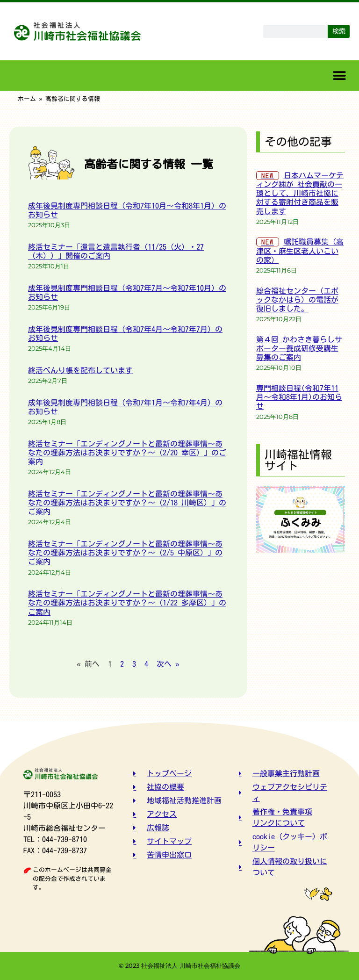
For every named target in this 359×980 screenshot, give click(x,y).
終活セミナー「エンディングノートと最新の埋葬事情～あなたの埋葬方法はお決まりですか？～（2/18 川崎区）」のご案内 (127, 503)
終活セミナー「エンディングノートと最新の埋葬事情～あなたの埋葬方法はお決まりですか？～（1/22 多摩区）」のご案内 (127, 603)
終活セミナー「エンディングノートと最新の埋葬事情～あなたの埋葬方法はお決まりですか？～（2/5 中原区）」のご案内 (125, 553)
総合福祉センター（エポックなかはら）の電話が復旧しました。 (297, 300)
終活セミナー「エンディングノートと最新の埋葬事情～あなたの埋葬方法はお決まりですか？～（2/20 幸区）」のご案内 (127, 453)
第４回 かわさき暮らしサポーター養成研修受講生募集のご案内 (299, 348)
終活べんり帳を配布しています (80, 370)
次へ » (168, 664)
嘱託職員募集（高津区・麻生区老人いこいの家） (300, 251)
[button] (339, 76)
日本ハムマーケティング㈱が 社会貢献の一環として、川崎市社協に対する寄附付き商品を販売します (300, 193)
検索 (339, 31)
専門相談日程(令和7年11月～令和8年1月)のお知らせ (299, 397)
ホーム (27, 99)
